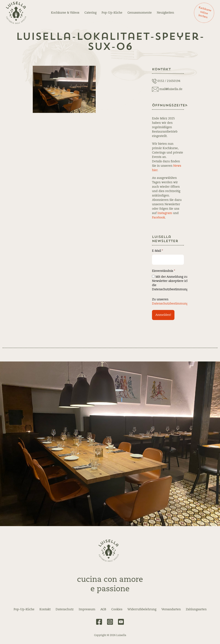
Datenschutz (65, 609)
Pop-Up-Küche (112, 13)
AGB (103, 609)
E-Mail (157, 251)
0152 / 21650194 (169, 81)
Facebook (158, 218)
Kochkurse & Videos (65, 13)
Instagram (165, 213)
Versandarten (171, 609)
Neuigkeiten (165, 13)
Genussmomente (140, 13)
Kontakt (45, 609)
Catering (90, 13)
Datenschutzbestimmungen (172, 304)
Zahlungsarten (196, 609)
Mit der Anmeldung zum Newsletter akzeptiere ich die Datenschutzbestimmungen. (172, 283)
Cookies (117, 609)
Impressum (87, 609)
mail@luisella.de (171, 89)
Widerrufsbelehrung (142, 609)
